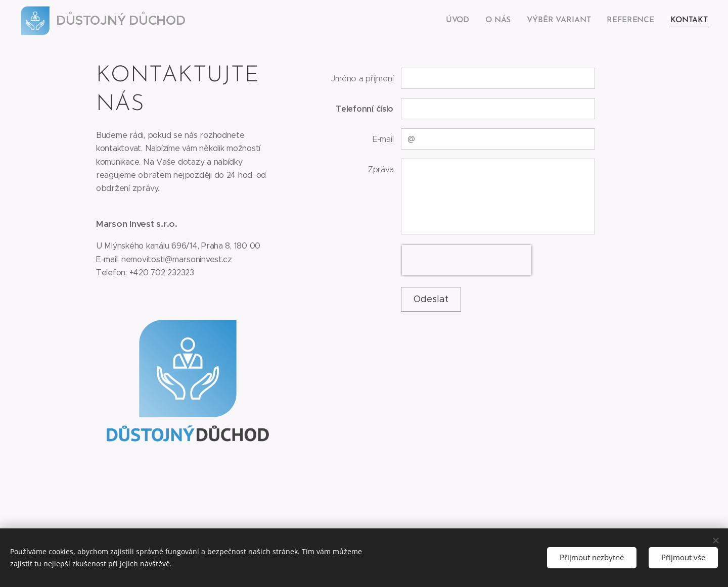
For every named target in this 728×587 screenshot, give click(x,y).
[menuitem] (465, 21)
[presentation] (467, 260)
